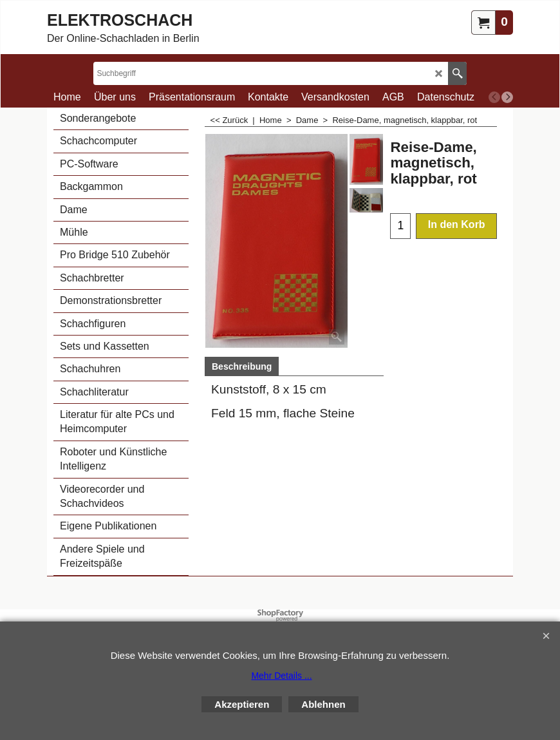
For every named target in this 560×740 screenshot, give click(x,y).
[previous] (494, 97)
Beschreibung (242, 366)
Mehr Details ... (281, 676)
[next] (507, 97)
